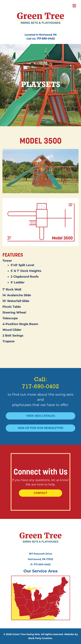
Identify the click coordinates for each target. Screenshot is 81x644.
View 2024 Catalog (41, 416)
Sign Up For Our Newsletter (41, 428)
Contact (40, 493)
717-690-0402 (46, 39)
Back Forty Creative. (40, 638)
